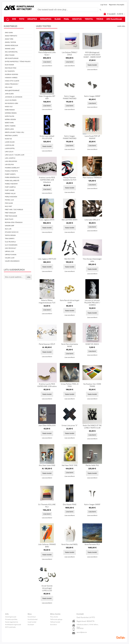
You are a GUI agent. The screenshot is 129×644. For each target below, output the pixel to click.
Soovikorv (54, 625)
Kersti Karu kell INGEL (70, 545)
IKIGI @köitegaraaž (12, 91)
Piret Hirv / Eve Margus (14, 210)
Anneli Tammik (10, 42)
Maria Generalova (12, 178)
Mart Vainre (10, 190)
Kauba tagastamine (12, 622)
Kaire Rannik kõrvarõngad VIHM (70, 302)
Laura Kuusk (10, 142)
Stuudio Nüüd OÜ (12, 232)
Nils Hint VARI (70, 259)
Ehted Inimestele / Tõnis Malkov (18, 62)
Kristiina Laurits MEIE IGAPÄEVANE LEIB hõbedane (47, 180)
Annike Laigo (10, 49)
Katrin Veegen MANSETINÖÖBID (70, 98)
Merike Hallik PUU (92, 466)
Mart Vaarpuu (10, 187)
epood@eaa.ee (82, 632)
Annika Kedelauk (11, 46)
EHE (14, 19)
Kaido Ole (9, 107)
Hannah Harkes (11, 78)
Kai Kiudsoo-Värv (12, 103)
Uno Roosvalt (10, 248)
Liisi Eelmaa (9, 165)
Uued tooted (32, 622)
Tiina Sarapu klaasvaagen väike (92, 260)
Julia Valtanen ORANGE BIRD (47, 546)
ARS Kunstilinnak (114, 19)
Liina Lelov (9, 152)
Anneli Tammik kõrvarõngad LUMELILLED (47, 588)
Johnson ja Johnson (14, 97)
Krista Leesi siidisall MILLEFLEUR (47, 137)
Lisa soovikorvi (47, 66)
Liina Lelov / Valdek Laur (15, 155)
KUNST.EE (8, 139)
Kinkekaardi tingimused (13, 625)
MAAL (66, 19)
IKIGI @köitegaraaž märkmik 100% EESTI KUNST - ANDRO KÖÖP (92, 55)
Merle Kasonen (11, 197)
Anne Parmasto (11, 36)
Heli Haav (9, 87)
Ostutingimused (11, 617)
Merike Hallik (10, 194)
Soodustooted (33, 620)
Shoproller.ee (121, 638)
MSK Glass (9, 203)
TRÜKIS (100, 19)
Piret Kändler (10, 213)
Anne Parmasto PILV (92, 545)
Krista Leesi (9, 129)
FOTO (22, 19)
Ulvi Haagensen (11, 245)
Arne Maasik (10, 55)
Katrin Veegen (10, 120)
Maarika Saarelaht (12, 168)
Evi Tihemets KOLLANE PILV (47, 506)
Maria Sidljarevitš (12, 181)
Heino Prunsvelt (12, 84)
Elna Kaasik (9, 65)
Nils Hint (8, 206)
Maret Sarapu (10, 174)
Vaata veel (121, 26)
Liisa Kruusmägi (11, 161)
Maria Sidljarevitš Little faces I (47, 54)
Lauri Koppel (10, 149)
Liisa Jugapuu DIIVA (47, 220)
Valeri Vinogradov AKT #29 (47, 98)
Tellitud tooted (55, 622)
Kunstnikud (32, 617)
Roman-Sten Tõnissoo (14, 223)
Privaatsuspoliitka (11, 620)
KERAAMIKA (46, 19)
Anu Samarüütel (11, 52)
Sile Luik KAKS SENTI (70, 220)
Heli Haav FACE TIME (70, 466)
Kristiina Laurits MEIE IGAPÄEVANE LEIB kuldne (47, 385)
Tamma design (10, 235)
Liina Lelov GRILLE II (92, 220)
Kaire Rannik (10, 110)
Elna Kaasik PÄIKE (70, 505)
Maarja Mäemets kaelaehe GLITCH (70, 179)
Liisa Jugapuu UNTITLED (47, 259)
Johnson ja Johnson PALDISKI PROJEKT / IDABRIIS (92, 303)
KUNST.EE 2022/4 (92, 344)
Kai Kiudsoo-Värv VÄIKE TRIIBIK (92, 385)
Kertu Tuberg (10, 126)
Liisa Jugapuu (10, 158)
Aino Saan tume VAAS (47, 466)
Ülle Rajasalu (10, 242)
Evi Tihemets (10, 71)
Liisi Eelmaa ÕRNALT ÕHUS (70, 54)
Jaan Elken (9, 94)
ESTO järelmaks (10, 627)
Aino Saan (9, 33)
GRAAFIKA (32, 19)
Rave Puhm (9, 219)
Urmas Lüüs (9, 252)
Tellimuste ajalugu (56, 620)
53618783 (80, 629)
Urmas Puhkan (11, 255)
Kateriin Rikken (11, 113)
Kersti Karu (9, 123)
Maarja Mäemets (11, 171)
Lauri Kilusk (10, 145)
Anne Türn (9, 39)
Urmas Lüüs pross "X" (70, 426)
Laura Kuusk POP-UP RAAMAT (92, 137)
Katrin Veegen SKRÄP (92, 96)
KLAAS (58, 19)
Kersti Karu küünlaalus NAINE (70, 345)
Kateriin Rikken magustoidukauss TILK (47, 302)
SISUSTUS (77, 19)
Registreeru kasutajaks (117, 5)
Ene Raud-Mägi (11, 68)
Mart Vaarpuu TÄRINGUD (92, 178)
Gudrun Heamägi (11, 75)
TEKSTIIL (89, 19)
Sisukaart (31, 625)
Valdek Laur (10, 258)
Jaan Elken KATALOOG (47, 426)
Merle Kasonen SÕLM (47, 344)
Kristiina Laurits (11, 136)
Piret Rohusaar (11, 216)
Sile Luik (8, 229)
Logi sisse (104, 5)
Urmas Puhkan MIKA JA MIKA (70, 385)
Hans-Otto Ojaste (12, 81)
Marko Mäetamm (11, 184)
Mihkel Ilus (9, 200)
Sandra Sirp (10, 226)
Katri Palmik (10, 116)
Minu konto (54, 617)
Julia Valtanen (11, 100)
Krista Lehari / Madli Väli (14, 132)
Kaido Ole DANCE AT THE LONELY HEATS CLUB (92, 427)
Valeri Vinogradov (12, 261)
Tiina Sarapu (10, 239)
